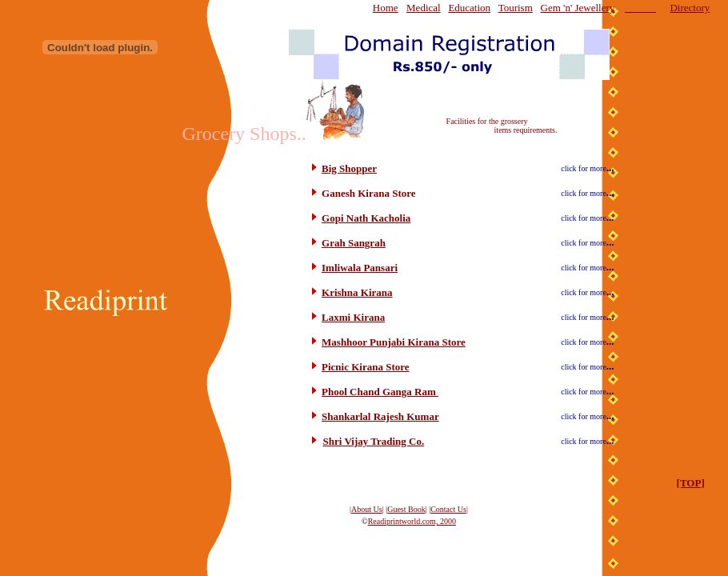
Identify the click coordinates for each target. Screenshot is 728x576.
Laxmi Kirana (353, 317)
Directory (690, 8)
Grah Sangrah (354, 243)
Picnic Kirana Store (366, 367)
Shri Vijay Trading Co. (374, 441)
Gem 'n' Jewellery (578, 8)
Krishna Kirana (357, 292)
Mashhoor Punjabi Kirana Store (394, 342)
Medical (424, 8)
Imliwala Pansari (360, 268)
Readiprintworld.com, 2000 (412, 521)
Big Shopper (349, 168)
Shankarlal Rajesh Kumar (380, 416)
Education (469, 8)
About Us (367, 509)
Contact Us (448, 509)
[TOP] (691, 483)
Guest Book (406, 509)
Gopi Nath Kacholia (366, 218)
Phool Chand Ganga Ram (380, 392)
